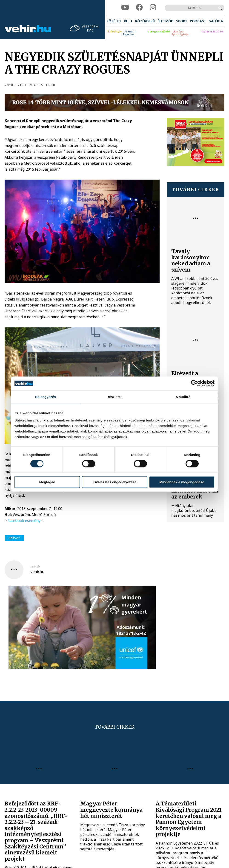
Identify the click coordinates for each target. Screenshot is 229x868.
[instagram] (153, 8)
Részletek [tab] (114, 397)
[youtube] (125, 8)
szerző (35, 567)
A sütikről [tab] (183, 397)
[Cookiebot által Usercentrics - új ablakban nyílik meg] (194, 383)
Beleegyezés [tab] (45, 397)
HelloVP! (14, 538)
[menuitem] (114, 21)
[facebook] (139, 8)
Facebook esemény (24, 521)
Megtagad (47, 482)
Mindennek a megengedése (182, 482)
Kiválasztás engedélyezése (114, 482)
